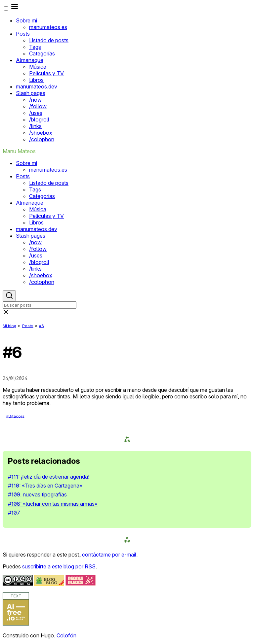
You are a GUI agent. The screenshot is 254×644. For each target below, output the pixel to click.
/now (35, 100)
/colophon (42, 139)
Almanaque (30, 60)
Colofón (66, 635)
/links (35, 126)
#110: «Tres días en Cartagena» (45, 486)
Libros (36, 80)
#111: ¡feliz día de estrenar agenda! (49, 477)
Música (38, 67)
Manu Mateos (19, 151)
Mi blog (9, 326)
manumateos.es (48, 27)
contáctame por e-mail (109, 555)
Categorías (42, 53)
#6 (42, 326)
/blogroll (39, 119)
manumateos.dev (37, 86)
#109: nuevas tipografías (37, 494)
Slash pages (31, 93)
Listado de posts (49, 40)
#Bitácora (15, 416)
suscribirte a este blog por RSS (59, 566)
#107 (14, 513)
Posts (23, 34)
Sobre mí (26, 20)
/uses (36, 113)
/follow (38, 106)
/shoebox (41, 133)
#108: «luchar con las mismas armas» (53, 504)
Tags (35, 47)
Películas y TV (46, 73)
